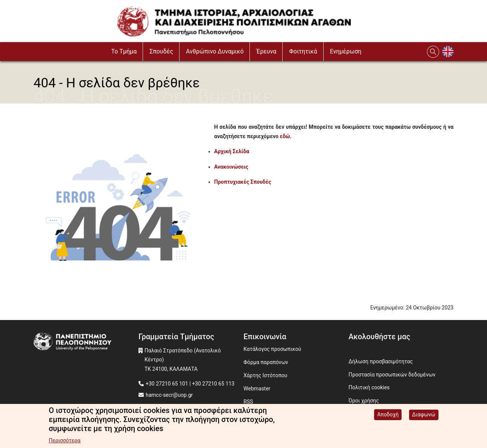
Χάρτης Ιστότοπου (265, 375)
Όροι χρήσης (364, 401)
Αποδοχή (388, 415)
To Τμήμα (124, 51)
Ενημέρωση (346, 51)
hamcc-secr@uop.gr (169, 395)
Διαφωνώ (424, 415)
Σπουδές (161, 51)
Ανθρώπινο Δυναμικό (215, 51)
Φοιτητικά (303, 51)
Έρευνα (266, 51)
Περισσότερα (64, 441)
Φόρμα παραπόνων (266, 362)
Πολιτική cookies (369, 387)
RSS (248, 402)
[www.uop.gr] (86, 342)
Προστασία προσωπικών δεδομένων (392, 375)
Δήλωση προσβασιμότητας (381, 361)
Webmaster (257, 389)
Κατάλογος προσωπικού (272, 349)
